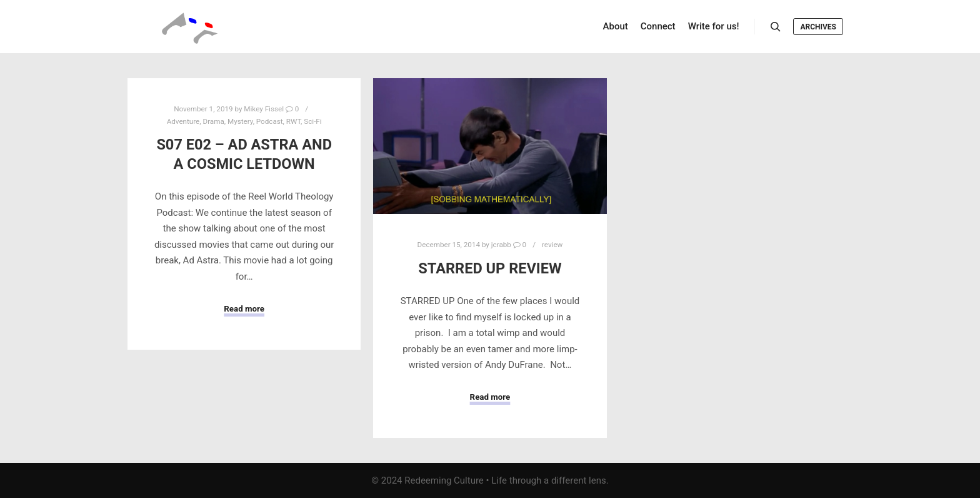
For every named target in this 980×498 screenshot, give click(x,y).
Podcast (270, 121)
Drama (213, 121)
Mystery (240, 121)
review (552, 245)
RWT (293, 121)
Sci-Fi (312, 121)
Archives (818, 27)
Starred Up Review (490, 268)
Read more (244, 309)
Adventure (183, 121)
